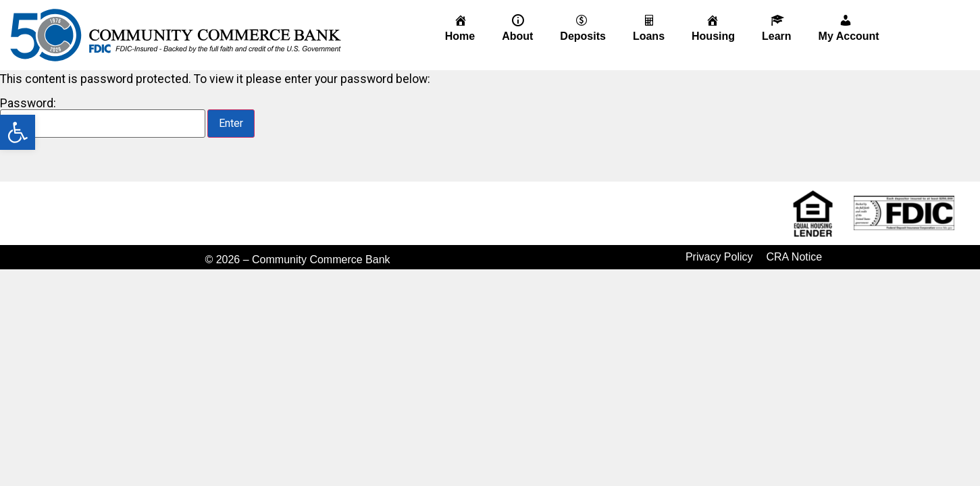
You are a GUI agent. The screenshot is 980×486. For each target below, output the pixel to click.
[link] (18, 132)
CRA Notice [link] (795, 257)
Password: (103, 118)
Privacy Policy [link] (719, 257)
